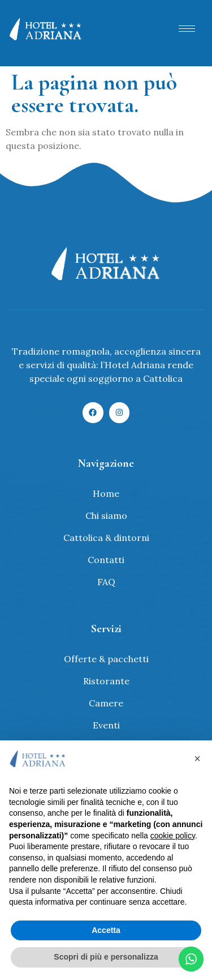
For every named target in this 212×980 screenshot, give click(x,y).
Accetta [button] (106, 930)
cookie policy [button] (173, 836)
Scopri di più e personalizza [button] (106, 957)
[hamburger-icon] (187, 29)
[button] (197, 759)
